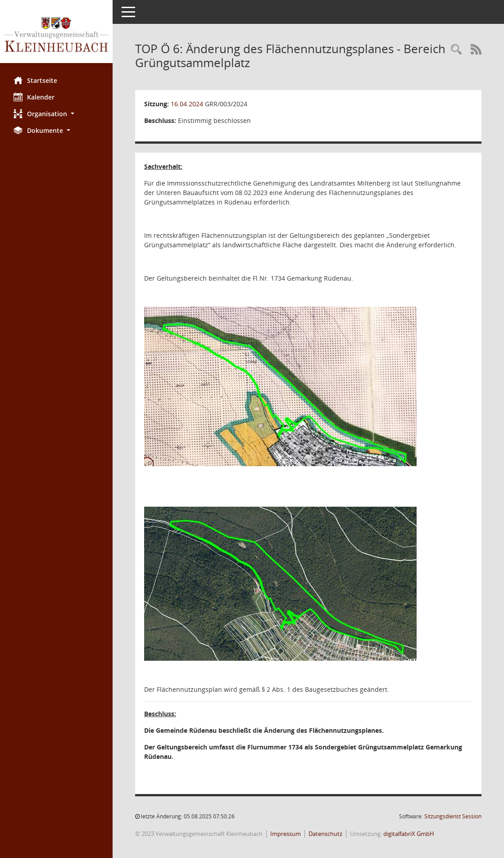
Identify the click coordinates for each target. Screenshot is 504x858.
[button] (56, 114)
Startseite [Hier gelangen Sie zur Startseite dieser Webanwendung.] (35, 80)
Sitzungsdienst (453, 816)
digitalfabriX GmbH (409, 834)
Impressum (286, 834)
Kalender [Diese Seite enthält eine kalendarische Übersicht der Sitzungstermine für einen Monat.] (34, 97)
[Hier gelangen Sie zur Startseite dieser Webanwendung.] (56, 35)
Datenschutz (325, 834)
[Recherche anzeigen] (456, 50)
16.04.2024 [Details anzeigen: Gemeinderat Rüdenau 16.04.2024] (187, 104)
